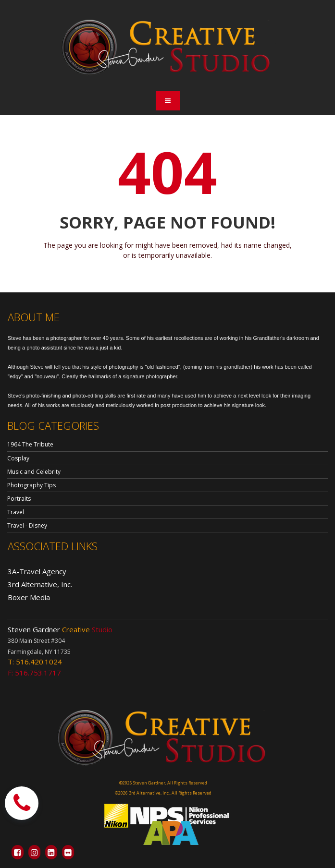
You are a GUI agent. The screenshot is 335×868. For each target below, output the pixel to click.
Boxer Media (29, 597)
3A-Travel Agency (37, 571)
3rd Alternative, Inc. (40, 584)
